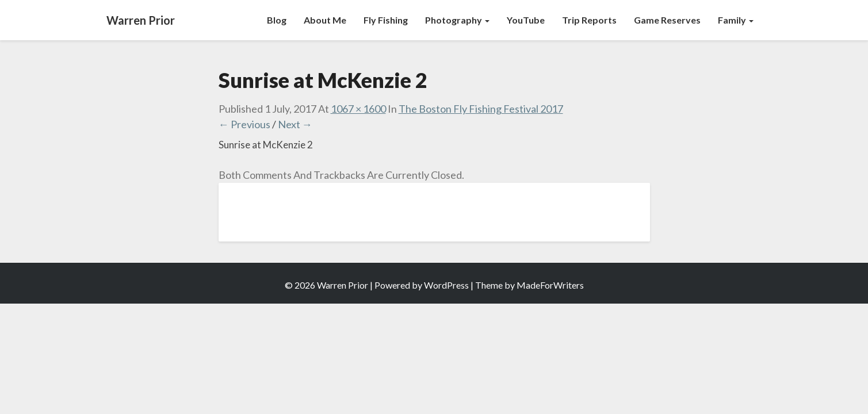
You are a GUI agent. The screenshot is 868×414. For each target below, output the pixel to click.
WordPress (446, 285)
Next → (295, 124)
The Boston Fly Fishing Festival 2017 (481, 109)
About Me (325, 20)
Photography (457, 20)
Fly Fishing (386, 20)
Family (736, 20)
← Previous (244, 124)
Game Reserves (667, 20)
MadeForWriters (550, 285)
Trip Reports (589, 20)
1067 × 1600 (358, 109)
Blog (277, 20)
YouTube (526, 20)
